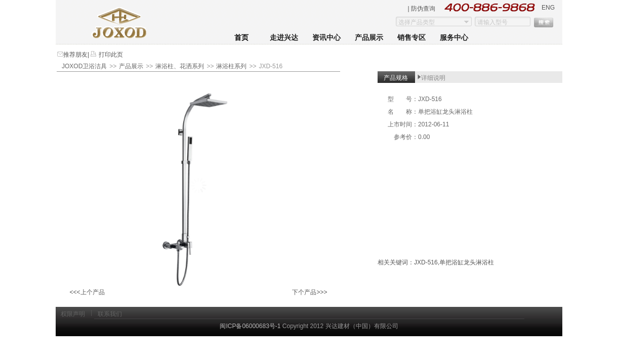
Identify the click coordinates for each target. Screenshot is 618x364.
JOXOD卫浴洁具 (84, 66)
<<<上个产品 (87, 292)
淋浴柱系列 (231, 66)
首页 (241, 38)
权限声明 (73, 314)
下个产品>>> (310, 292)
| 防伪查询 (422, 9)
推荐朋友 (75, 55)
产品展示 (369, 38)
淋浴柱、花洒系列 (180, 66)
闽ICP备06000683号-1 (250, 326)
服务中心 (454, 38)
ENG (548, 8)
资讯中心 (326, 38)
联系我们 (110, 314)
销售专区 (411, 38)
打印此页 (110, 55)
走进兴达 (284, 38)
